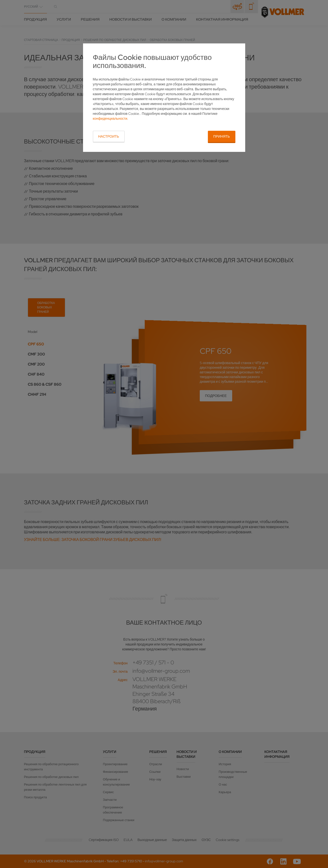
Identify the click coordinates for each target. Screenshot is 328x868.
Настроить (109, 136)
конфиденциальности (110, 118)
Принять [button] (221, 136)
